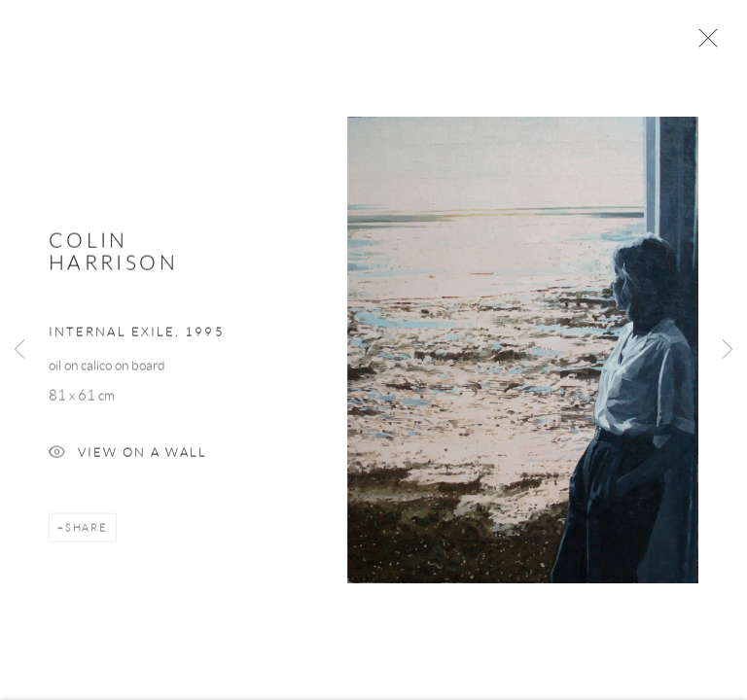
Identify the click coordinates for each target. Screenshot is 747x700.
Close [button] (703, 44)
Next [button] (728, 350)
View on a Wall (128, 457)
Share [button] (87, 531)
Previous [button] (19, 350)
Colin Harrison (113, 254)
